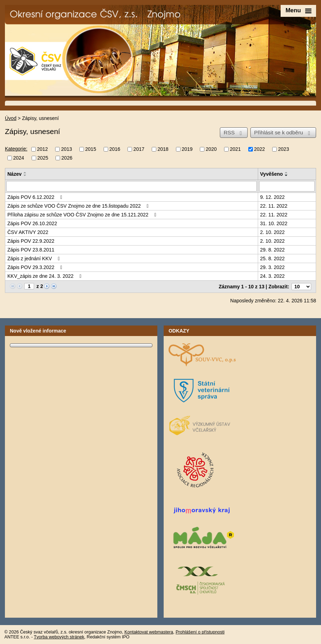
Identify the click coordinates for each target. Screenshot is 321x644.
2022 (259, 149)
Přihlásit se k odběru (283, 133)
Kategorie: (16, 149)
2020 (211, 149)
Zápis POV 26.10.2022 (32, 223)
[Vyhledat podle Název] (132, 186)
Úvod (11, 118)
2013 (67, 149)
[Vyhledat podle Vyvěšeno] (287, 186)
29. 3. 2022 (273, 267)
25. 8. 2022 (273, 259)
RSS (234, 133)
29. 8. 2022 (273, 250)
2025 (43, 158)
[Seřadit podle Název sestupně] (25, 175)
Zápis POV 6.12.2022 (36, 197)
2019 (187, 149)
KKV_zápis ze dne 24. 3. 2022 (45, 276)
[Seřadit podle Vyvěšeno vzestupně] (287, 173)
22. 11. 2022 (274, 206)
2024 (19, 158)
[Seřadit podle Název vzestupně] (25, 173)
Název (14, 174)
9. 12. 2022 (273, 197)
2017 (139, 149)
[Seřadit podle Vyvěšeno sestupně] (287, 175)
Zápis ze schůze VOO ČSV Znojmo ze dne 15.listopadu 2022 (79, 206)
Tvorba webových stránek (59, 637)
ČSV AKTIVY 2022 (28, 232)
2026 (67, 158)
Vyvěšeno (272, 174)
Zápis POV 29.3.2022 (36, 267)
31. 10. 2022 (274, 223)
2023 (284, 149)
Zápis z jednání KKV (35, 259)
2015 (91, 149)
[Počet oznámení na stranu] (301, 287)
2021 (235, 149)
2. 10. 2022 (273, 232)
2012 (42, 149)
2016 (115, 149)
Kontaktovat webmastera (149, 632)
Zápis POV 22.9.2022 (31, 241)
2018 (163, 149)
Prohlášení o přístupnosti (200, 632)
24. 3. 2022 (273, 276)
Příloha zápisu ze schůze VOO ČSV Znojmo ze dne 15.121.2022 (83, 215)
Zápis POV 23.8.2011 (31, 250)
